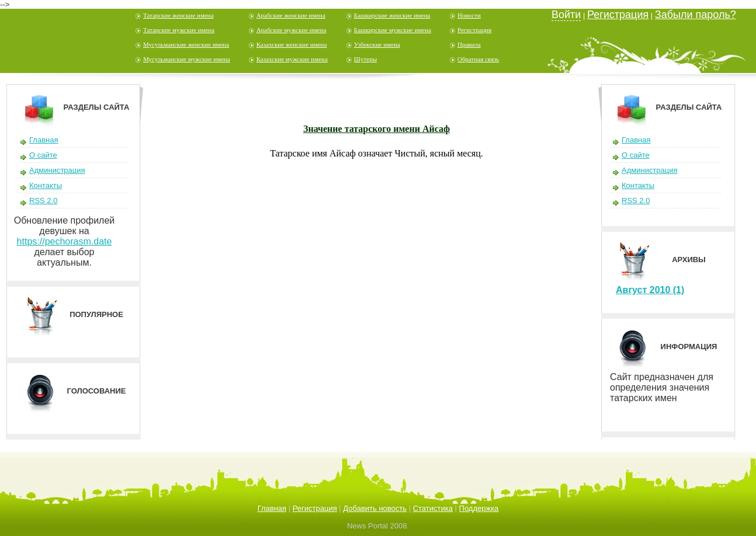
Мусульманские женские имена (186, 44)
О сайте (43, 155)
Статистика (433, 508)
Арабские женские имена (291, 15)
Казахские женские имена (292, 44)
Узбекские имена (377, 44)
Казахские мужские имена (292, 59)
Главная (44, 140)
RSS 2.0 (43, 201)
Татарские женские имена (178, 15)
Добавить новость (375, 508)
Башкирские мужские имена (393, 30)
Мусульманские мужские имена (187, 59)
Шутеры (365, 59)
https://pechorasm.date (65, 241)
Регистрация (474, 30)
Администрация (57, 170)
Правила (469, 44)
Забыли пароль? (696, 15)
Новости (469, 15)
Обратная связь (478, 59)
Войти (566, 15)
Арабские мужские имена (292, 30)
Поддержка (479, 508)
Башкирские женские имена (392, 15)
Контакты (46, 185)
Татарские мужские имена (179, 30)
